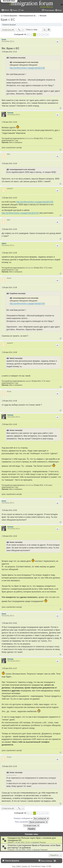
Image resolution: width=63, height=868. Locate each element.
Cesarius (11, 850)
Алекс (4, 40)
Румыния (44, 850)
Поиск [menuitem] (15, 10)
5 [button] (44, 35)
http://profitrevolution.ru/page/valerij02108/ (27, 68)
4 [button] (41, 35)
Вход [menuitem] (60, 10)
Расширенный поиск (49, 30)
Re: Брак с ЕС (10, 48)
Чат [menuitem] (22, 10)
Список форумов (10, 16)
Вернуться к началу (60, 108)
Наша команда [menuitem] (46, 861)
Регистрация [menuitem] (49, 10)
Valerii (4, 243)
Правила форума (9, 25)
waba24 (11, 842)
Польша (43, 842)
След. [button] (47, 35)
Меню (7, 10)
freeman (10, 113)
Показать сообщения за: (31, 818)
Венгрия (43, 16)
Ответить (7, 30)
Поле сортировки (31, 822)
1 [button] (31, 35)
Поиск (44, 30)
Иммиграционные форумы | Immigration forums (28, 16)
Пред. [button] (28, 35)
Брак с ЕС (8, 20)
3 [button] (38, 35)
